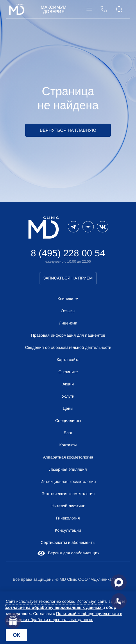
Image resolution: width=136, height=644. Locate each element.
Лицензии (68, 323)
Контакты (68, 445)
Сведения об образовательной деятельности (68, 347)
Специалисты (68, 421)
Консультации (68, 530)
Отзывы (68, 311)
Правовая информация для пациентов (68, 335)
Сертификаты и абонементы (68, 542)
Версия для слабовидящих (68, 553)
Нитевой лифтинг (68, 506)
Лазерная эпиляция (68, 469)
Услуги (68, 396)
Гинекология (68, 518)
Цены (68, 408)
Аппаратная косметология (68, 457)
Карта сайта (68, 360)
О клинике (68, 372)
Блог (68, 433)
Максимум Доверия (54, 9)
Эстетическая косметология (68, 494)
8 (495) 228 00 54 (68, 253)
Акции (68, 384)
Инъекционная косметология (68, 481)
